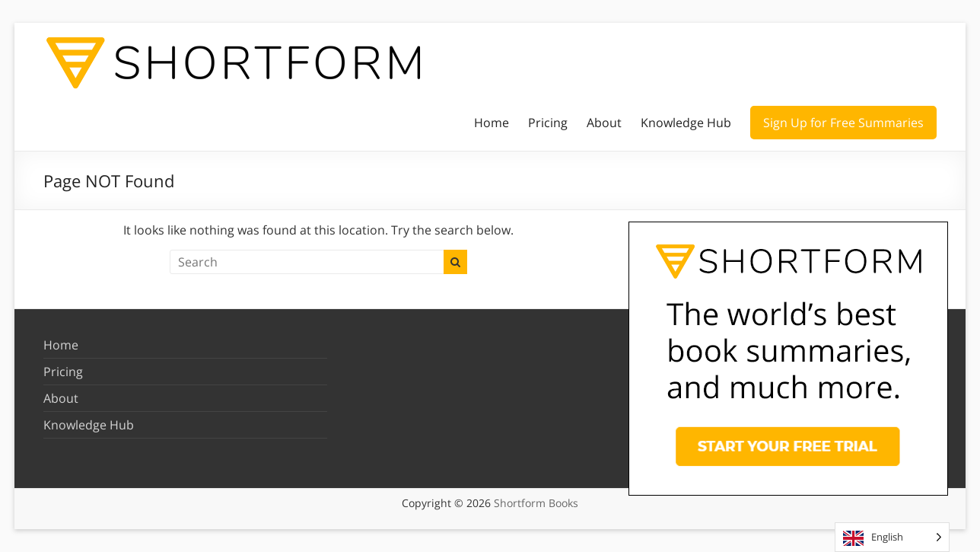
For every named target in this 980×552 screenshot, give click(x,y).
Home (492, 123)
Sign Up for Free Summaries (843, 123)
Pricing (548, 123)
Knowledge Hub (686, 123)
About (604, 123)
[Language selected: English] (892, 537)
